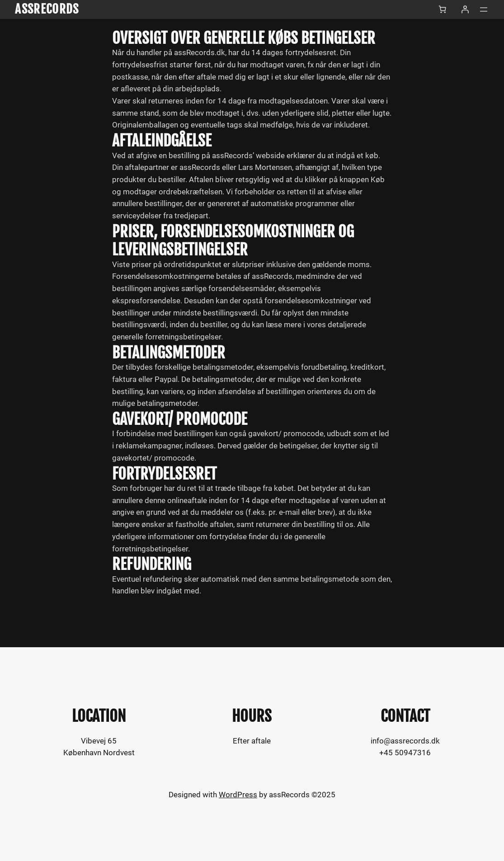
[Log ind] (465, 9)
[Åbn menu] (484, 9)
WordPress (238, 795)
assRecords (47, 9)
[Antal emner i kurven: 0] (443, 9)
